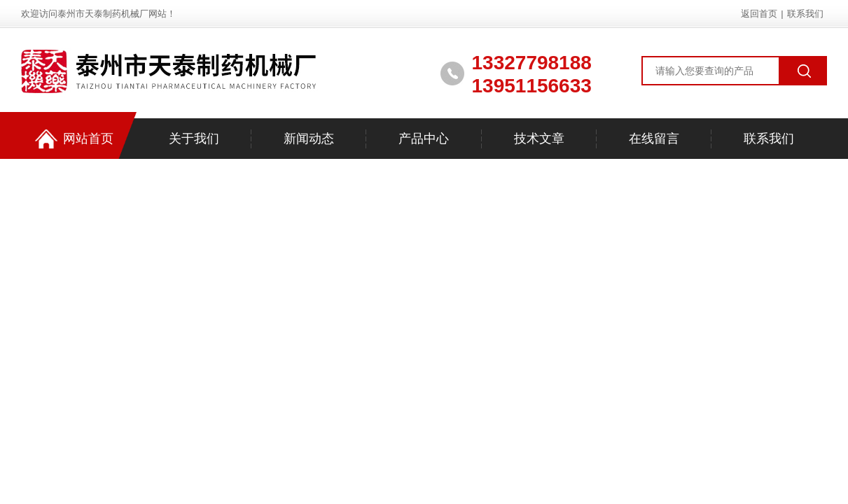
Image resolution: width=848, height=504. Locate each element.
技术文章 (539, 139)
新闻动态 (309, 139)
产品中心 (424, 139)
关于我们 (194, 139)
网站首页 (74, 139)
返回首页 (759, 14)
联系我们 (805, 14)
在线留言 (654, 139)
